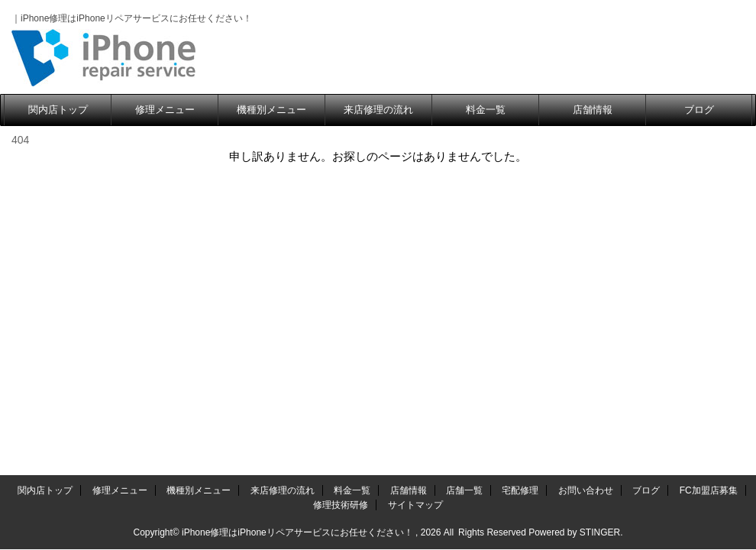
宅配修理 (520, 182)
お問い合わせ (586, 182)
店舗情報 (593, 110)
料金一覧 (486, 110)
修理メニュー (165, 110)
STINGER (600, 224)
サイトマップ (415, 196)
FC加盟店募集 (709, 182)
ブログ (699, 110)
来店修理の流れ (378, 110)
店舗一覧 (464, 182)
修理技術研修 (341, 196)
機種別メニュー (271, 110)
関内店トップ (58, 110)
